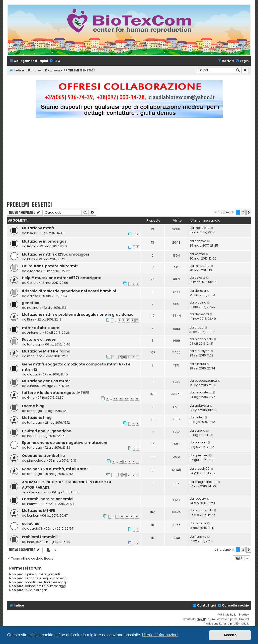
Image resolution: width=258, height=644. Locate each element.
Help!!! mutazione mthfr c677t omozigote (62, 278)
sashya (201, 241)
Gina (31, 398)
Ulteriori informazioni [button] (160, 635)
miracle (201, 523)
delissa (33, 296)
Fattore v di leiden (39, 339)
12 (137, 321)
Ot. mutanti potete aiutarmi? (50, 266)
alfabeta (34, 271)
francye (201, 536)
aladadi (34, 374)
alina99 (33, 386)
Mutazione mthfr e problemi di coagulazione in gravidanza (78, 315)
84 (116, 399)
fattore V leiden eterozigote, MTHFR (56, 393)
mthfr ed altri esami (41, 328)
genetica (31, 303)
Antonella (34, 333)
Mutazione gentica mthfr (46, 381)
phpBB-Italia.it (239, 624)
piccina (201, 302)
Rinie (31, 319)
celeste (200, 277)
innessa (33, 542)
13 (122, 517)
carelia (200, 431)
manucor (34, 356)
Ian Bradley (241, 615)
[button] (249, 212)
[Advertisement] (132, 161)
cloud (199, 327)
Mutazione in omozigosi (45, 241)
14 (127, 517)
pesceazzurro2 (206, 381)
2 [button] (243, 212)
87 (132, 399)
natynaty (34, 308)
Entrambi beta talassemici (48, 499)
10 (128, 321)
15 (132, 517)
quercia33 (35, 528)
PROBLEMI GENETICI (29, 204)
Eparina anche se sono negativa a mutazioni (65, 443)
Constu (33, 283)
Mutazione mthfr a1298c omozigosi (55, 254)
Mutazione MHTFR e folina (46, 351)
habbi (32, 436)
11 (133, 321)
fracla (32, 246)
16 (137, 517)
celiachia (31, 524)
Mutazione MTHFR (39, 511)
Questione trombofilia (43, 456)
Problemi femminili (40, 537)
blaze (31, 259)
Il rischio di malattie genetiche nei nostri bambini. (69, 291)
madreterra (203, 392)
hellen (199, 417)
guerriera (202, 455)
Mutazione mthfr (38, 228)
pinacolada (204, 339)
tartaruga (35, 344)
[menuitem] (55, 61)
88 (137, 399)
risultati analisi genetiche (47, 431)
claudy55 (202, 351)
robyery (200, 498)
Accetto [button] (230, 635)
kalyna (200, 254)
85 (121, 399)
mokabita (202, 228)
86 (127, 399)
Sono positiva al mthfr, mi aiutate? (55, 469)
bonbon (201, 442)
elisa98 (200, 364)
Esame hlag (33, 406)
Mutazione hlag (37, 418)
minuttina (202, 266)
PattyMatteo (36, 504)
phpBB (201, 619)
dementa (202, 314)
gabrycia (202, 406)
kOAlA (31, 233)
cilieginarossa (38, 492)
